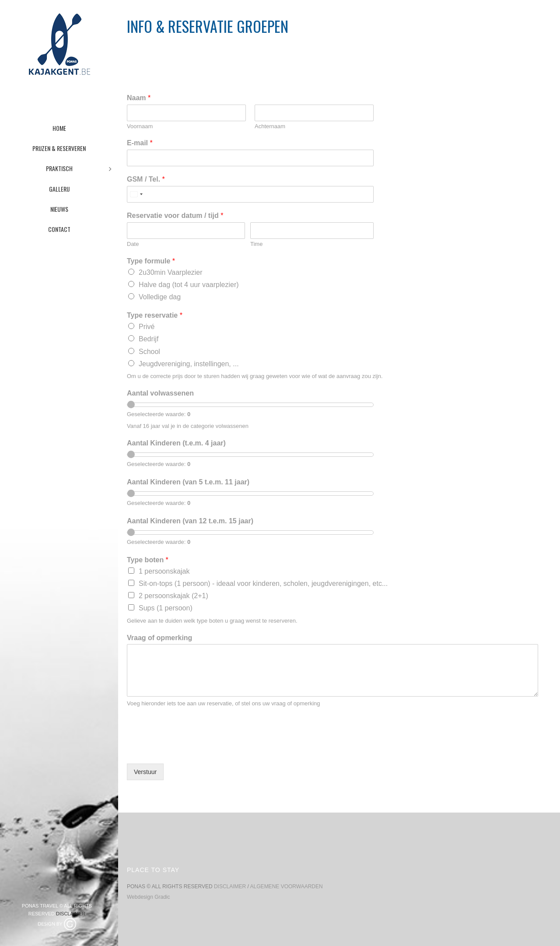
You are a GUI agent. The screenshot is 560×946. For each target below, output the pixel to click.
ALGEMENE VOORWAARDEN (287, 886)
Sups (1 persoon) (166, 608)
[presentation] (193, 749)
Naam (139, 98)
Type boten (148, 560)
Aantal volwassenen (160, 393)
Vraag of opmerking (159, 638)
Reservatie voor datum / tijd (175, 215)
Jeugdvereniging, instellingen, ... (189, 364)
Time (256, 244)
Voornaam (140, 126)
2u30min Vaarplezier (171, 272)
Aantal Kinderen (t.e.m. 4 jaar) (176, 443)
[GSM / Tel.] (250, 194)
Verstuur (145, 772)
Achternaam (270, 126)
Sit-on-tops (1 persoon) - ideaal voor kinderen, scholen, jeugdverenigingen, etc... (263, 583)
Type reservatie (155, 315)
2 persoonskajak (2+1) (173, 596)
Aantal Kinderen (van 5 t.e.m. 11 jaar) (188, 482)
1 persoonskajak (164, 571)
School (149, 352)
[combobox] (136, 194)
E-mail (140, 143)
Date (133, 244)
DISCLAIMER (71, 914)
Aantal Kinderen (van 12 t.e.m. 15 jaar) (190, 521)
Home (456, 49)
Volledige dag (160, 297)
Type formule (151, 261)
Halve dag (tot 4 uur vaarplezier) (189, 285)
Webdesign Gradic (149, 897)
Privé (147, 327)
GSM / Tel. (146, 179)
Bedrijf (149, 339)
